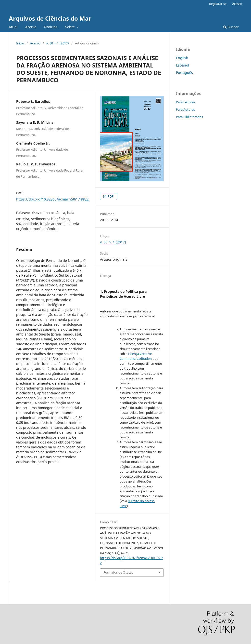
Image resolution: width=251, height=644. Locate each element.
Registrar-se (218, 4)
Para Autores (185, 109)
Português (184, 73)
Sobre (70, 27)
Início (20, 43)
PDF (110, 196)
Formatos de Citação (119, 572)
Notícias (51, 27)
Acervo (31, 27)
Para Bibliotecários (189, 117)
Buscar (231, 27)
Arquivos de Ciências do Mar (50, 18)
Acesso (237, 4)
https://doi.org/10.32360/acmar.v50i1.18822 (52, 199)
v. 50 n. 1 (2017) (58, 43)
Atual (13, 27)
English (182, 58)
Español (182, 65)
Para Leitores (186, 102)
